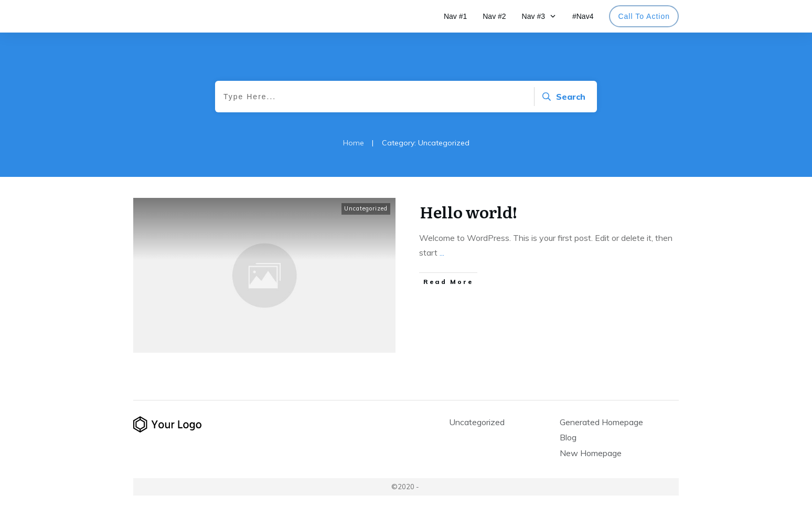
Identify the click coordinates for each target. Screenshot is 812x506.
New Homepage (591, 453)
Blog (568, 437)
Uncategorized (366, 208)
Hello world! (468, 212)
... (442, 252)
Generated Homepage (601, 422)
